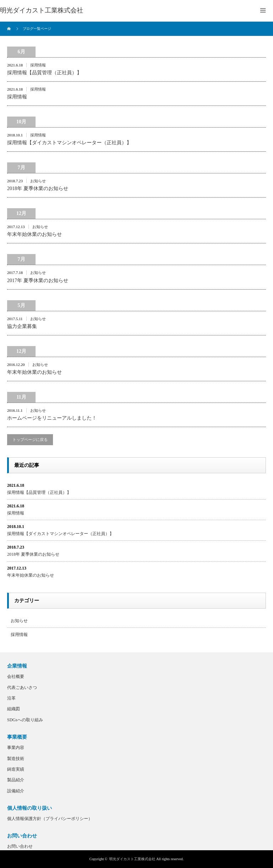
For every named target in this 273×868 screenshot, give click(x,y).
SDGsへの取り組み (25, 720)
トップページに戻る (30, 440)
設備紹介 (16, 791)
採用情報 (38, 65)
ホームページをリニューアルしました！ (52, 418)
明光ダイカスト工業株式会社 (132, 859)
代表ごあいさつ (22, 688)
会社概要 (16, 676)
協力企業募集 (22, 326)
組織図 (14, 709)
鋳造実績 (16, 769)
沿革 (11, 698)
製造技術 (16, 759)
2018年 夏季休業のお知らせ (38, 188)
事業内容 (16, 748)
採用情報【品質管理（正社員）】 (44, 73)
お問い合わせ (20, 846)
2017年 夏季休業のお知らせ (38, 281)
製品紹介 (16, 780)
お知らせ (38, 181)
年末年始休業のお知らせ (34, 234)
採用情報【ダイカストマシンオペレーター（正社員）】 (69, 143)
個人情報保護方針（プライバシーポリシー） (50, 819)
